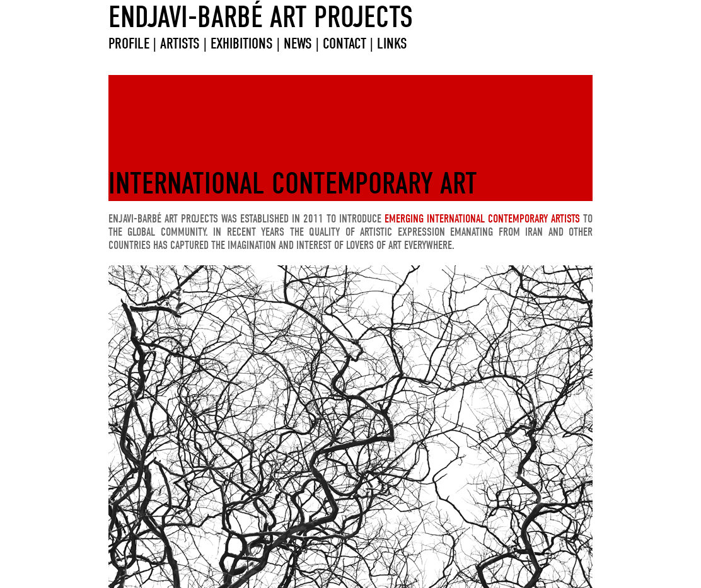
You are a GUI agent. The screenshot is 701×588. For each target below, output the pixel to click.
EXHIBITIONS (242, 43)
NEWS (298, 43)
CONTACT (346, 43)
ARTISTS (180, 43)
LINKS (390, 43)
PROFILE (129, 43)
